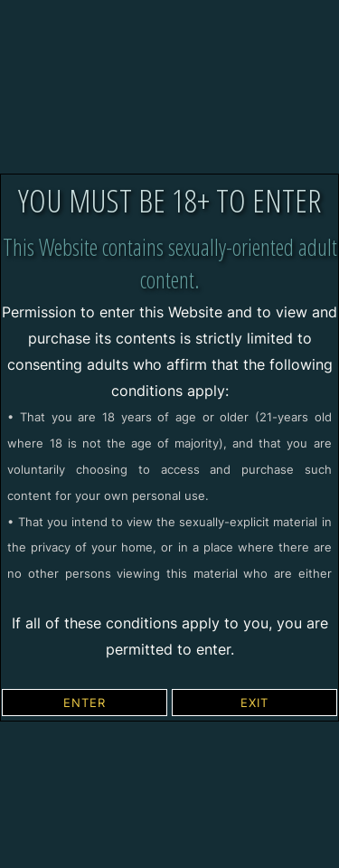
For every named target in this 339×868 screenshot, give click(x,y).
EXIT (254, 703)
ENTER (85, 703)
